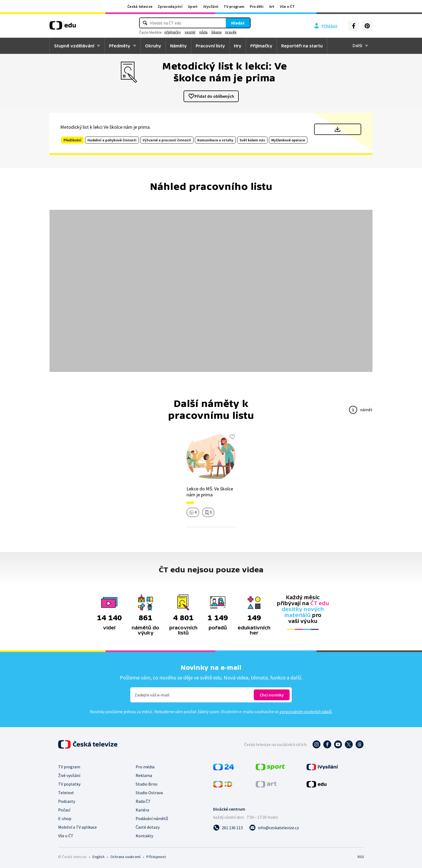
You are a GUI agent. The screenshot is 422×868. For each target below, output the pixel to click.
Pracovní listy (210, 46)
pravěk (231, 32)
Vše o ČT (287, 6)
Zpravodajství (170, 6)
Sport (193, 6)
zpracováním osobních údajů (305, 712)
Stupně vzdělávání (74, 46)
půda (203, 32)
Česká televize (140, 6)
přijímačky (173, 32)
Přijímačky (261, 46)
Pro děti (257, 6)
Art (272, 6)
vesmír (190, 32)
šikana (216, 32)
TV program (234, 6)
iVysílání (211, 6)
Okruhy (153, 46)
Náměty (178, 46)
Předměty (120, 46)
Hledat (238, 23)
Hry (238, 46)
